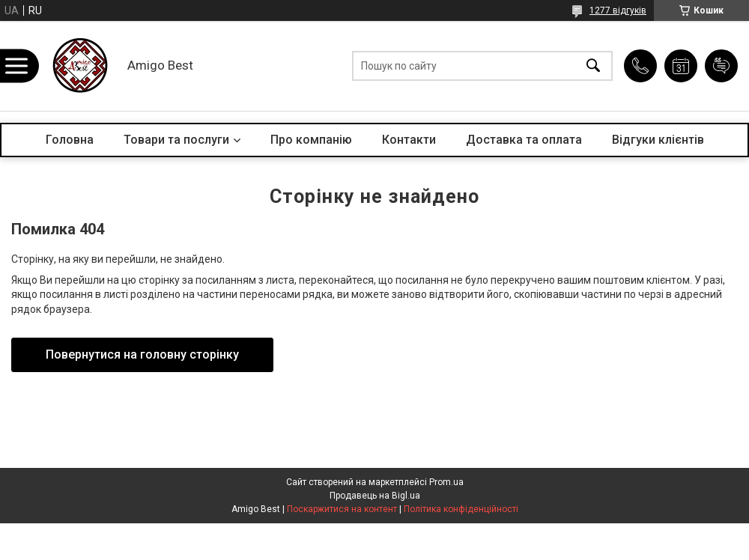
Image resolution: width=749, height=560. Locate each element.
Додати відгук (721, 66)
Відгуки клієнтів (658, 140)
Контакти (409, 140)
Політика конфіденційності (461, 509)
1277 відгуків (618, 10)
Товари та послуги (176, 140)
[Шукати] (593, 66)
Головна (70, 140)
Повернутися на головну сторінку (142, 354)
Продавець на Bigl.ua (375, 496)
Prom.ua (446, 482)
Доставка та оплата (524, 140)
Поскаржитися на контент (342, 509)
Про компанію (311, 140)
